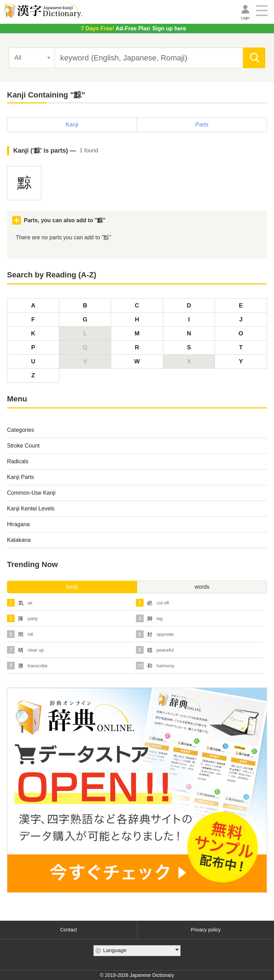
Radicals (18, 461)
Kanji (72, 125)
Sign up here (133, 28)
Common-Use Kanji (31, 493)
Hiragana (18, 524)
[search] (254, 58)
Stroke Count (23, 446)
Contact (68, 930)
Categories (20, 430)
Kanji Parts (20, 477)
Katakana (19, 540)
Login (245, 18)
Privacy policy (206, 930)
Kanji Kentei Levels (31, 509)
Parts (202, 125)
